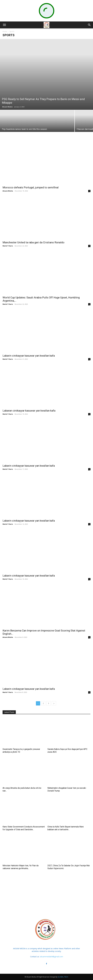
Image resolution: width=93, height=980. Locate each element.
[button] (4, 25)
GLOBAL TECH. (63, 977)
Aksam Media (7, 107)
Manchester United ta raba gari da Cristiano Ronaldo (33, 242)
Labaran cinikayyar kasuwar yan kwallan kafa (29, 411)
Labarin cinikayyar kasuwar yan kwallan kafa (29, 356)
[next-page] (54, 703)
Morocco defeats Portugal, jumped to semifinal (31, 187)
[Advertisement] (47, 893)
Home (5, 32)
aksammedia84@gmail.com (52, 957)
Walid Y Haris (8, 246)
